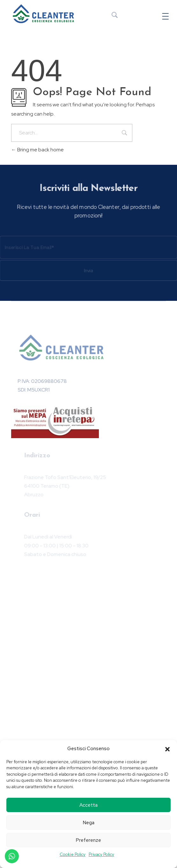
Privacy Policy (101, 854)
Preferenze (88, 840)
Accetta (88, 805)
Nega (89, 823)
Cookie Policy (73, 854)
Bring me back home (37, 150)
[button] (167, 749)
